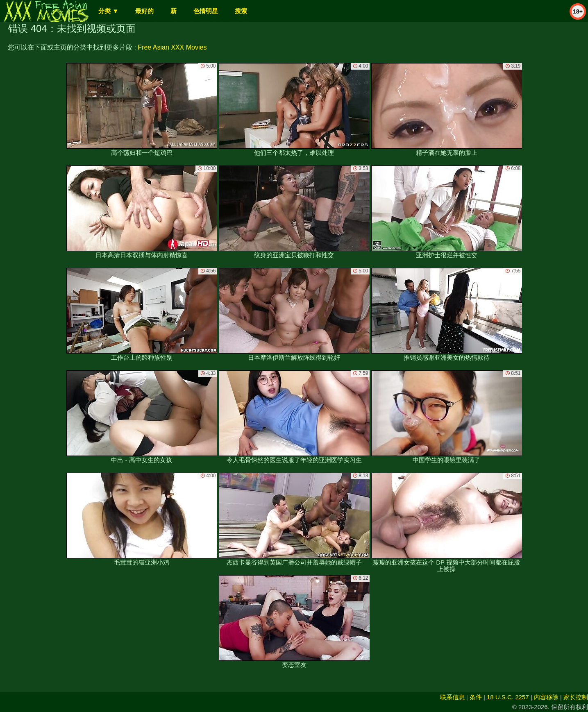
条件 (476, 697)
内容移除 (546, 697)
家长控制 (576, 697)
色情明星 (206, 11)
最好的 (144, 11)
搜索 (241, 11)
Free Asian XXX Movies (172, 47)
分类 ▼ (108, 11)
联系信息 (452, 697)
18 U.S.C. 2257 (508, 697)
